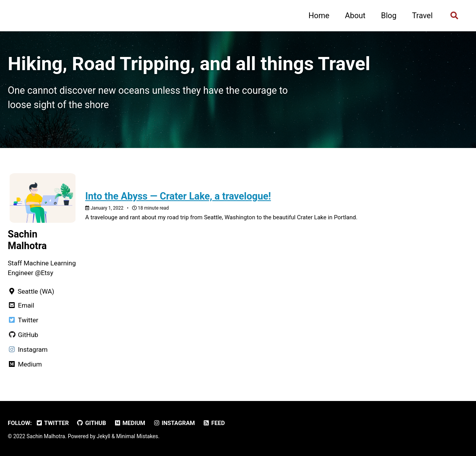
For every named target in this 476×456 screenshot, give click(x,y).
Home (319, 15)
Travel (422, 15)
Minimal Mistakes (137, 436)
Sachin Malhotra (27, 240)
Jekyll (104, 436)
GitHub (91, 423)
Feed (214, 423)
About (355, 15)
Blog (389, 15)
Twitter (52, 423)
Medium (130, 423)
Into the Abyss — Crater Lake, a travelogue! (178, 196)
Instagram (174, 423)
